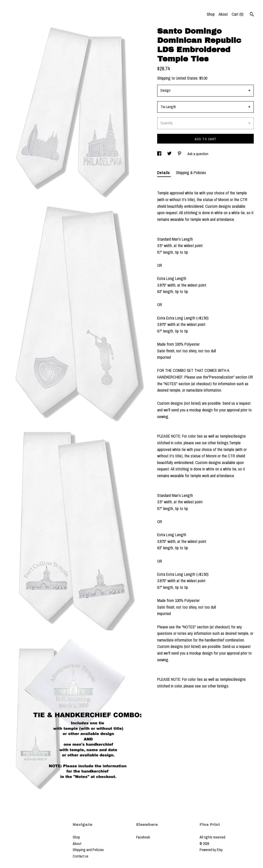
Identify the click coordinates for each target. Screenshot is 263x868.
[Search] (252, 15)
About (223, 14)
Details (164, 173)
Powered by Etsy (211, 850)
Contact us (81, 856)
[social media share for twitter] (170, 154)
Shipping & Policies (191, 173)
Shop (211, 14)
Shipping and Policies (88, 850)
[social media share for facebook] (160, 154)
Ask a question (198, 154)
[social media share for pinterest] (180, 154)
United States (187, 78)
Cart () (238, 14)
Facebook (143, 837)
